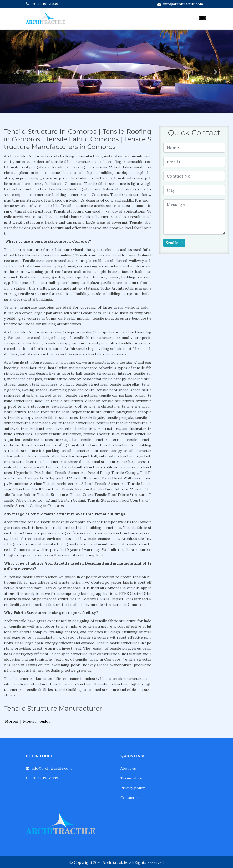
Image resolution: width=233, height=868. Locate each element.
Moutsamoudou (37, 721)
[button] (17, 72)
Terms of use (132, 778)
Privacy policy (133, 788)
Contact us (130, 798)
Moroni (12, 721)
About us (128, 768)
